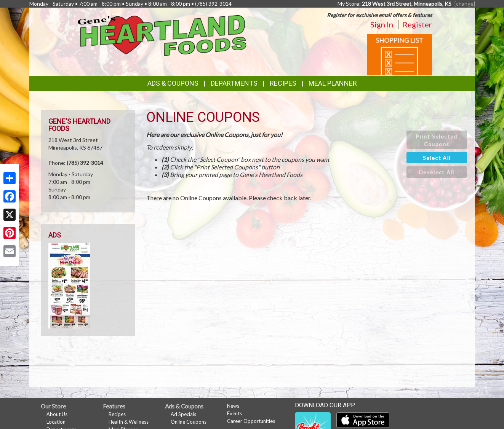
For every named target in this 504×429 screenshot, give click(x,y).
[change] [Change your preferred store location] (465, 4)
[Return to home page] (162, 35)
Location (56, 422)
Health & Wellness (129, 422)
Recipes (283, 83)
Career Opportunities (251, 421)
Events (234, 413)
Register (417, 24)
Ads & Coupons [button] (173, 83)
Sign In (382, 24)
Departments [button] (234, 83)
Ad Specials (183, 414)
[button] (437, 140)
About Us (57, 414)
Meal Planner (333, 83)
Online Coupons (189, 422)
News (233, 406)
